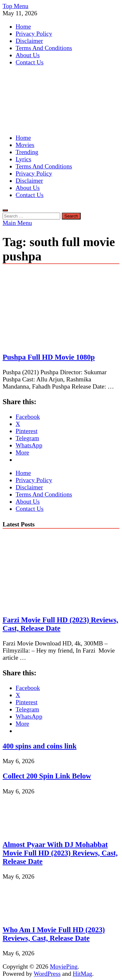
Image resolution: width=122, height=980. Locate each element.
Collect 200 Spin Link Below (47, 776)
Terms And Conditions (44, 48)
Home (23, 26)
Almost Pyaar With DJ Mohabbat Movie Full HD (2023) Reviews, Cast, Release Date (60, 853)
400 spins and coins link (40, 746)
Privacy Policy (34, 34)
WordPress (47, 974)
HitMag (83, 974)
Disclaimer (29, 41)
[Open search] (5, 210)
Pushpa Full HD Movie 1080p (49, 357)
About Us (28, 55)
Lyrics (23, 159)
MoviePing (64, 967)
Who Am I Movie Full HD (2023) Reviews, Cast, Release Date (54, 934)
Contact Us (30, 62)
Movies (25, 145)
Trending (27, 152)
